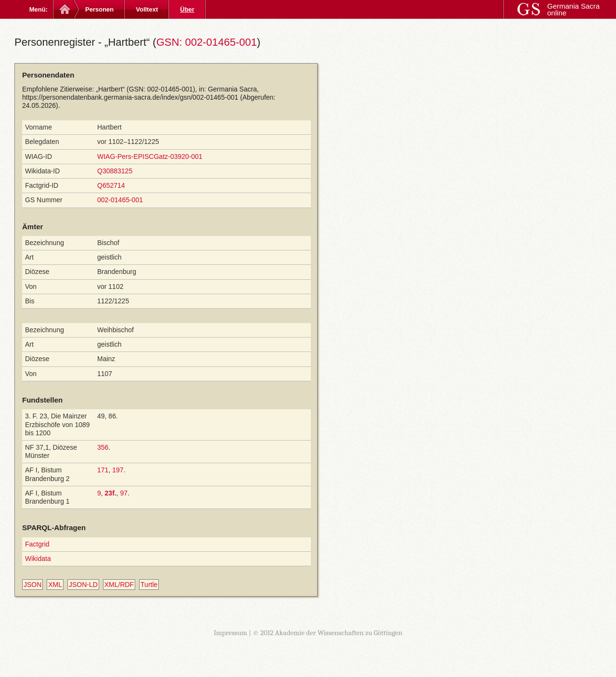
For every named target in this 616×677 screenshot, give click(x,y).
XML (55, 585)
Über (187, 9)
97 (124, 493)
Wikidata (38, 559)
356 (103, 447)
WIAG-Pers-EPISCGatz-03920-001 (150, 156)
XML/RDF (119, 585)
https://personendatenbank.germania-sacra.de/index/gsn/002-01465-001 (130, 97)
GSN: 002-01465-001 (207, 42)
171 (103, 470)
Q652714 (111, 185)
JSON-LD (83, 585)
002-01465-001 (120, 200)
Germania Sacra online (573, 9)
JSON (32, 585)
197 (118, 470)
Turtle (149, 585)
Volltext (147, 9)
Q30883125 (115, 171)
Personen (99, 9)
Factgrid (37, 544)
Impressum (231, 633)
